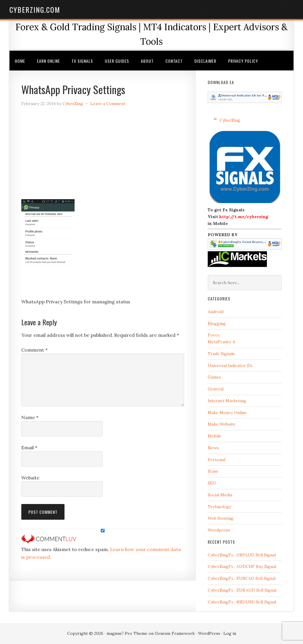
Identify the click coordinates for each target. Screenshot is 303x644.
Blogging (217, 323)
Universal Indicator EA (230, 366)
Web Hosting (221, 518)
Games (214, 377)
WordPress (209, 633)
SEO (212, 483)
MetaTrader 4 (221, 342)
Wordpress (219, 530)
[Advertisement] (103, 155)
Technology (219, 507)
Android (216, 312)
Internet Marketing (227, 401)
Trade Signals (221, 354)
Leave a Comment (108, 104)
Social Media (220, 495)
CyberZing (230, 120)
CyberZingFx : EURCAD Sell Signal (242, 578)
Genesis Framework (175, 633)
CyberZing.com (35, 9)
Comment (34, 350)
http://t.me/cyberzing (244, 217)
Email (29, 447)
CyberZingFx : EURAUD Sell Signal (242, 590)
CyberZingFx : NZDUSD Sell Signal (242, 602)
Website (30, 478)
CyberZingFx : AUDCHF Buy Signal (242, 566)
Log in (230, 633)
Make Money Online (227, 413)
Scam (213, 471)
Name (30, 417)
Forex (214, 335)
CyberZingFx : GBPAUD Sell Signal (242, 555)
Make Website (222, 424)
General (216, 389)
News (213, 448)
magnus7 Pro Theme (127, 633)
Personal (216, 460)
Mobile (215, 436)
